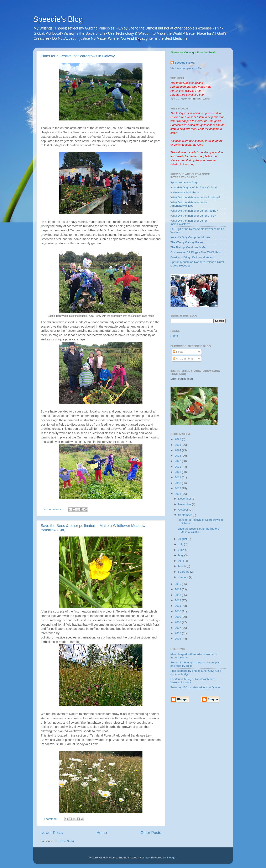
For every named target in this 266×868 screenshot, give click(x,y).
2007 (178, 628)
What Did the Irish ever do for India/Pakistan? (189, 222)
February (184, 572)
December (185, 499)
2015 (178, 584)
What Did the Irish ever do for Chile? (193, 216)
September (186, 515)
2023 (178, 456)
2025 (178, 445)
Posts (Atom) (66, 841)
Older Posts (151, 833)
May (181, 555)
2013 (178, 595)
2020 (178, 472)
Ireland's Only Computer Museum (191, 237)
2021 (178, 467)
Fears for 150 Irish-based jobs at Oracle (195, 687)
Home (102, 833)
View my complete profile (186, 68)
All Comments (183, 359)
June (182, 550)
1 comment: (51, 819)
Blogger (172, 858)
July (181, 544)
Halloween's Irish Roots (185, 192)
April (181, 561)
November (185, 504)
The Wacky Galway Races (187, 242)
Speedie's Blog (58, 19)
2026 (178, 439)
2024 (178, 450)
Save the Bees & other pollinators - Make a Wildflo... (199, 530)
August (183, 539)
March (182, 566)
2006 (178, 633)
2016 (178, 494)
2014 (178, 589)
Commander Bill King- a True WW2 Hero (196, 252)
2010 (178, 611)
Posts (178, 352)
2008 (178, 622)
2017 (178, 488)
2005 (178, 639)
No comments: (53, 509)
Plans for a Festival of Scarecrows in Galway (78, 56)
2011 (178, 606)
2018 (178, 483)
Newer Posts (52, 833)
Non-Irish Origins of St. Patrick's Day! (194, 187)
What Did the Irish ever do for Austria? (194, 211)
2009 (178, 617)
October (184, 510)
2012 (178, 600)
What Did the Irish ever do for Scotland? (195, 197)
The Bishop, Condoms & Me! (189, 247)
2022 (178, 461)
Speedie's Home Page (184, 182)
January (184, 577)
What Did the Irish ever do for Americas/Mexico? (189, 204)
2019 (178, 477)
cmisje (146, 858)
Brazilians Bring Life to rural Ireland (192, 257)
